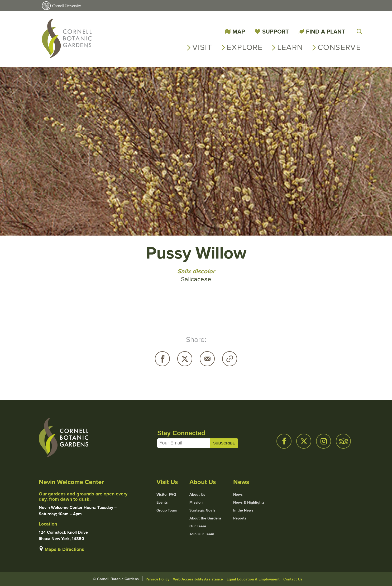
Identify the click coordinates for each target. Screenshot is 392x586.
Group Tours (167, 510)
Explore (245, 47)
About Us (197, 495)
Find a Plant (326, 32)
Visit (202, 47)
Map (239, 32)
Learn (290, 47)
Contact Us (293, 579)
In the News (243, 510)
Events (162, 503)
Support (276, 32)
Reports (240, 518)
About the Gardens (205, 518)
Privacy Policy (157, 579)
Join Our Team (202, 534)
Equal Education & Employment (253, 579)
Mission (196, 503)
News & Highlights (249, 503)
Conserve (339, 47)
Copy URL (230, 359)
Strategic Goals (202, 510)
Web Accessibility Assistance (198, 579)
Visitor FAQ (166, 495)
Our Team (198, 526)
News (238, 495)
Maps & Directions (64, 549)
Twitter (185, 359)
